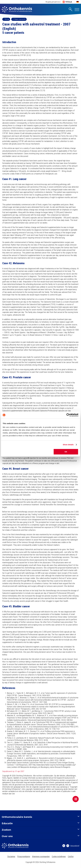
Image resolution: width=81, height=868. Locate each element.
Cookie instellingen (59, 856)
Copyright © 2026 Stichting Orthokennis (40, 862)
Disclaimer (11, 856)
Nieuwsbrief (73, 846)
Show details (68, 445)
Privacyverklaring (24, 856)
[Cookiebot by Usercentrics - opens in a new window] (68, 415)
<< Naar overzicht (19, 19)
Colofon (71, 856)
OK (66, 452)
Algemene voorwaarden (41, 856)
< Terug (6, 19)
